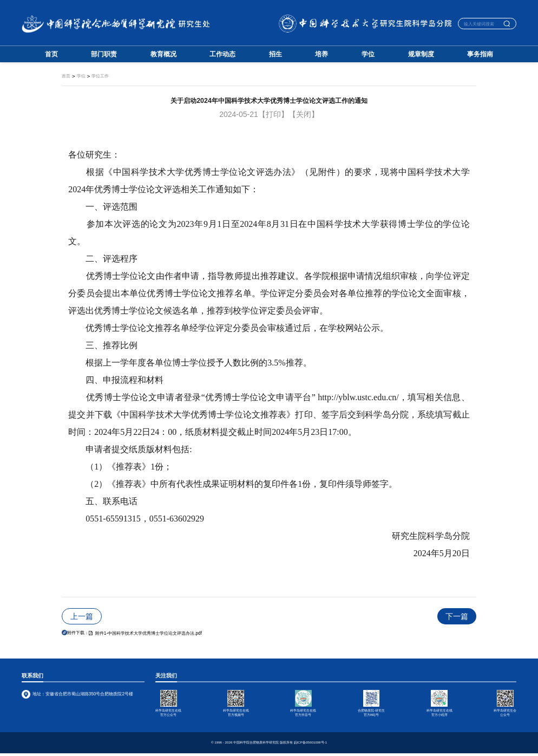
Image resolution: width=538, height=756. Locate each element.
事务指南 (480, 54)
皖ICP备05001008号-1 (310, 745)
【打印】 (273, 114)
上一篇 (82, 616)
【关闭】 (304, 114)
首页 (51, 54)
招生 (275, 54)
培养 (322, 54)
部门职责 (104, 54)
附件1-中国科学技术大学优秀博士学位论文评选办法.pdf (145, 633)
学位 (368, 54)
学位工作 (100, 76)
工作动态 (222, 54)
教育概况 (163, 54)
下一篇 (457, 616)
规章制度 (421, 54)
